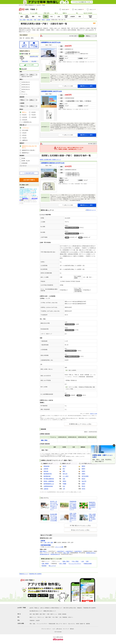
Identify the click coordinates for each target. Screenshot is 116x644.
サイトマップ (66, 629)
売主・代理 (66, 553)
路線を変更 (25, 61)
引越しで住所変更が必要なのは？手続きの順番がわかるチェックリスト (73, 517)
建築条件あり (26, 153)
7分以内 (33, 115)
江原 (48, 542)
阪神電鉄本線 (47, 476)
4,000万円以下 (69, 551)
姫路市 (83, 469)
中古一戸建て (75, 561)
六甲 (64, 489)
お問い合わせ (59, 629)
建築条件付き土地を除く (29, 150)
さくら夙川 (66, 476)
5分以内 (24, 115)
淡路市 (83, 471)
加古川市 (84, 481)
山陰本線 (46, 469)
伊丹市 (83, 489)
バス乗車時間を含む (27, 122)
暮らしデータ (52, 566)
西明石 (64, 481)
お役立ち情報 (21, 623)
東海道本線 (46, 466)
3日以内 (24, 135)
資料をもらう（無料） (87, 86)
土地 (83, 561)
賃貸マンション (54, 614)
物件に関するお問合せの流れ (70, 608)
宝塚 (64, 479)
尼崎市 (83, 474)
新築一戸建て (66, 561)
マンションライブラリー (75, 564)
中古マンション (41, 617)
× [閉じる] (114, 445)
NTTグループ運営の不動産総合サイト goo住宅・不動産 (32, 5)
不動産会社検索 (88, 564)
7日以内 (24, 138)
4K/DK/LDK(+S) (26, 89)
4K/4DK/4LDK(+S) (55, 554)
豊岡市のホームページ (91, 210)
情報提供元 (80, 608)
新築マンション (33, 617)
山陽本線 (46, 489)
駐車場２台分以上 (91, 553)
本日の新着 (25, 130)
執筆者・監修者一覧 (80, 624)
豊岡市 (83, 466)
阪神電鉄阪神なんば (49, 484)
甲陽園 (64, 484)
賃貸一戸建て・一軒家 (44, 614)
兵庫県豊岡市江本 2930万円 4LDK (51, 42)
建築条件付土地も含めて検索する (29, 147)
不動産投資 (65, 617)
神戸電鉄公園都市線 (49, 479)
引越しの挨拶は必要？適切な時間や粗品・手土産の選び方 (92, 517)
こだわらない (26, 128)
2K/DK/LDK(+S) (26, 85)
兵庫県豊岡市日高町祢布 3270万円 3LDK (53, 163)
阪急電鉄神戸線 (48, 474)
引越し (34, 624)
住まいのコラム (72, 624)
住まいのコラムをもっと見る (81, 530)
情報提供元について (24, 574)
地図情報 (88, 624)
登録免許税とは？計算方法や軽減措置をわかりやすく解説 (92, 505)
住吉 (64, 486)
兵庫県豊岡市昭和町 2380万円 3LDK (51, 91)
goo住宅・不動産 (22, 608)
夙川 (64, 469)
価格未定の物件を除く (27, 77)
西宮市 (83, 479)
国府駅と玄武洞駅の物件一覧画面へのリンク (50, 160)
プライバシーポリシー (46, 629)
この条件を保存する (24, 45)
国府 (52, 542)
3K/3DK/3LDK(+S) (44, 554)
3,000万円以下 (61, 551)
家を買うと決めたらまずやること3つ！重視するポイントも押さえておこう (54, 505)
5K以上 (23, 92)
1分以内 (33, 112)
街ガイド (65, 624)
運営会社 (72, 629)
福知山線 (46, 471)
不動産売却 (32, 621)
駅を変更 (34, 61)
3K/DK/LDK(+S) (26, 87)
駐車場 (60, 614)
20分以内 (25, 120)
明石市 (83, 486)
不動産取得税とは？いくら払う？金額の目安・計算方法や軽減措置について (73, 505)
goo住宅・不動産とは (34, 608)
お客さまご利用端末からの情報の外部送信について (51, 608)
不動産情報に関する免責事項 (35, 574)
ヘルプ (54, 629)
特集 (31, 624)
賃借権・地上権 (26, 161)
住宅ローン (71, 617)
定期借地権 (24, 163)
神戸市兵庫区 (85, 476)
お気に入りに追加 (68, 86)
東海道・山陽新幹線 (49, 481)
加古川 (64, 466)
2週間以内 (25, 140)
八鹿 (45, 542)
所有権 (23, 158)
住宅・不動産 (63, 564)
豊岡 (64, 471)
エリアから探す (29, 65)
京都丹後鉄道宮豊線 (46, 545)
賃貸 (87, 561)
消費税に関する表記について (50, 611)
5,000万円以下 (78, 551)
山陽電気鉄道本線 (48, 486)
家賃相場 (44, 566)
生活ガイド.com (94, 414)
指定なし (24, 112)
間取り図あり (43, 551)
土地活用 (38, 621)
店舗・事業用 (45, 564)
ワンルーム (24, 94)
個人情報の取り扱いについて (36, 611)
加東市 (83, 484)
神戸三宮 (65, 474)
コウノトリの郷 (59, 547)
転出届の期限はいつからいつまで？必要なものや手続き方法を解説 (54, 517)
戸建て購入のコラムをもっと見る (81, 526)
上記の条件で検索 (29, 180)
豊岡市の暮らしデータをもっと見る (81, 424)
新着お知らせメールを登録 (34, 45)
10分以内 (25, 117)
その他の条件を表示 (28, 173)
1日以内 (24, 133)
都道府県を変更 (34, 56)
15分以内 (34, 117)
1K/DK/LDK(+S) (26, 82)
